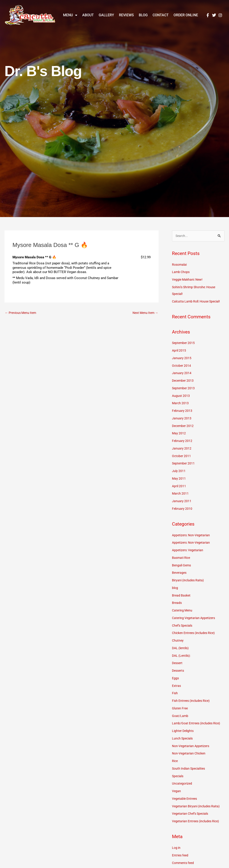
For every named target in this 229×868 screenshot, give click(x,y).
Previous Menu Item (22, 313)
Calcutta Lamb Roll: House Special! (198, 302)
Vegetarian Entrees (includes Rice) (198, 822)
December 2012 (184, 426)
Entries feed (181, 856)
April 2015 (179, 351)
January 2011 (182, 501)
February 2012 (182, 441)
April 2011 (179, 486)
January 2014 (182, 373)
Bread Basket (182, 596)
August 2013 (181, 396)
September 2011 (184, 464)
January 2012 (182, 449)
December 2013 (184, 381)
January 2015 (182, 358)
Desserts (179, 671)
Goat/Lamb (180, 716)
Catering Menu (183, 611)
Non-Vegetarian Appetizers (192, 746)
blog (175, 588)
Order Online (186, 15)
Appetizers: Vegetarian (189, 551)
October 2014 (182, 366)
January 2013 (182, 418)
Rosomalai (180, 265)
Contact (161, 15)
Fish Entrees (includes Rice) (193, 701)
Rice (175, 761)
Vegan (177, 791)
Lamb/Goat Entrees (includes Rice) (198, 724)
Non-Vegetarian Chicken (190, 754)
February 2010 (182, 509)
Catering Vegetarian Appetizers (195, 618)
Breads (177, 603)
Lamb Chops (181, 272)
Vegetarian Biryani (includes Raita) (197, 806)
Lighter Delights (184, 731)
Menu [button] (70, 15)
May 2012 (179, 434)
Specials (178, 776)
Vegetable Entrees (186, 799)
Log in (177, 848)
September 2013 (184, 388)
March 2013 (181, 404)
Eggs (176, 679)
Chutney (178, 641)
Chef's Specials (183, 626)
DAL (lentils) (181, 648)
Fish (175, 694)
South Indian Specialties (190, 769)
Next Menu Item (144, 313)
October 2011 (182, 456)
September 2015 (184, 343)
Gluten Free (180, 709)
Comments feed (184, 863)
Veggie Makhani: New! (189, 280)
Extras (177, 686)
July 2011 (179, 471)
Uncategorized (183, 784)
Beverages (180, 573)
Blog (143, 15)
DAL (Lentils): (182, 656)
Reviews (126, 15)
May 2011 (179, 479)
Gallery (106, 15)
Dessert (178, 663)
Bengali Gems (182, 566)
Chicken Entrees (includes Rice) (196, 633)
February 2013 (182, 411)
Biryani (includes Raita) (189, 581)
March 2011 (181, 494)
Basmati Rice (182, 558)
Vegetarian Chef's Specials (192, 814)
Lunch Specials (183, 739)
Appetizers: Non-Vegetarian (192, 535)
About (88, 15)
